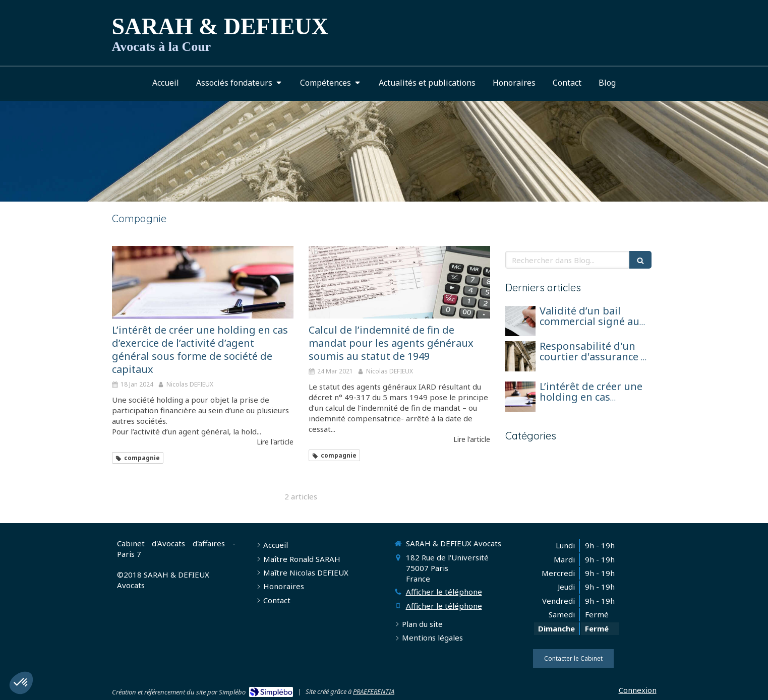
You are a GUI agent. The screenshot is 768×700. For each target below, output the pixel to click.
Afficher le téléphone (444, 592)
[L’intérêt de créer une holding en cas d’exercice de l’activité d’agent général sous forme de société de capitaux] (203, 282)
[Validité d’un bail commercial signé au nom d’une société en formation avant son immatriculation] (520, 321)
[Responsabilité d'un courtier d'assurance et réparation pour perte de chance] (520, 356)
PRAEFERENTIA (374, 691)
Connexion (638, 690)
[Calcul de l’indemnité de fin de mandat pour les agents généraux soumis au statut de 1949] (399, 282)
